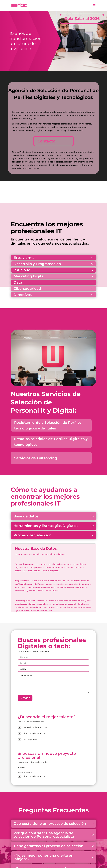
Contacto (46, 141)
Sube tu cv (23, 767)
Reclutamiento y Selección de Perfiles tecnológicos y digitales (48, 425)
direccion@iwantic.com (32, 733)
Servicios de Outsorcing (36, 458)
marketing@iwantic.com (33, 727)
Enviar (25, 698)
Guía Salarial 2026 (82, 19)
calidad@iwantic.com (31, 740)
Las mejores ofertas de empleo (33, 762)
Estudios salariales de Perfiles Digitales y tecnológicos (51, 442)
